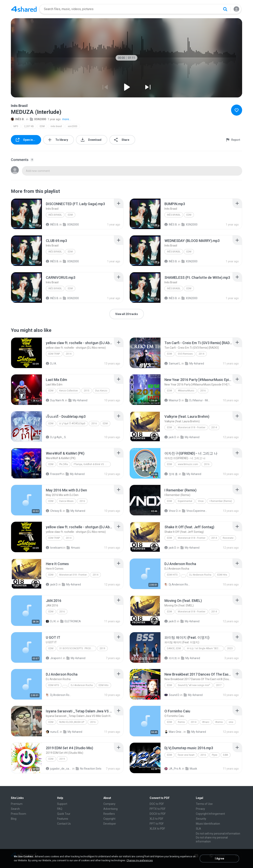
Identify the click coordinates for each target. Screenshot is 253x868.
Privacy (200, 809)
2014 (69, 354)
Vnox (201, 501)
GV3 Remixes (185, 354)
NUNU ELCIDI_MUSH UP (72, 722)
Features (63, 819)
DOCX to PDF (158, 814)
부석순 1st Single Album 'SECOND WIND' (205, 648)
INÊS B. (18, 119)
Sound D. (172, 695)
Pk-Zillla (64, 464)
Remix (181, 722)
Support (62, 804)
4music (73, 548)
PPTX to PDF (158, 809)
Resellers (109, 814)
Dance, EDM (174, 648)
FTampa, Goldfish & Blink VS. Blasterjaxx (92, 464)
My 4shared (194, 364)
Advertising (110, 809)
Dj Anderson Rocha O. (177, 584)
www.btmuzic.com (188, 464)
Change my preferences (140, 860)
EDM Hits (172, 575)
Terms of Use (204, 804)
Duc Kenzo (101, 391)
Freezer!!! (54, 474)
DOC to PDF (157, 804)
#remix (219, 722)
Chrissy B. (54, 511)
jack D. (170, 437)
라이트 (171, 658)
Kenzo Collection (69, 391)
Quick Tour (64, 814)
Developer (110, 824)
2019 (102, 648)
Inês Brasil (55, 215)
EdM (169, 755)
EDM (42, 126)
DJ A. (51, 364)
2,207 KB (29, 126)
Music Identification (208, 824)
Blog (14, 819)
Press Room (18, 814)
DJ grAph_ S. (56, 437)
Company (109, 804)
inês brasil (56, 126)
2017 (219, 685)
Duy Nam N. (55, 400)
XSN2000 (38, 119)
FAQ (60, 809)
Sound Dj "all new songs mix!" (194, 685)
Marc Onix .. (174, 732)
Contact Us (64, 824)
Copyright (109, 819)
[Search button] (225, 9)
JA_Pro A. (173, 769)
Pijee (215, 755)
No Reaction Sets (89, 769)
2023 (230, 648)
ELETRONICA (71, 621)
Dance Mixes (66, 501)
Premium (17, 804)
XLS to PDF (156, 819)
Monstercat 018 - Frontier (192, 427)
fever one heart (186, 755)
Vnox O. (171, 511)
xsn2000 (73, 126)
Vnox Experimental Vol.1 (195, 511)
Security (201, 819)
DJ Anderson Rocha (200, 575)
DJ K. (51, 621)
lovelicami (54, 548)
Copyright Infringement (210, 814)
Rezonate (228, 538)
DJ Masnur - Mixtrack (198, 400)
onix (231, 722)
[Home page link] (24, 9)
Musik (191, 769)
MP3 (16, 126)
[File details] (26, 214)
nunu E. (53, 732)
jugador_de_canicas (59, 769)
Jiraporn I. (54, 658)
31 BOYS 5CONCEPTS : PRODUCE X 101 (78, 648)
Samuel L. (173, 364)
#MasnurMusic (186, 391)
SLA (198, 829)
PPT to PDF (157, 824)
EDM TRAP (54, 354)
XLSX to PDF (157, 829)
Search (15, 809)
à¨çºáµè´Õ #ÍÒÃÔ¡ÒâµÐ (72, 424)
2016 (203, 391)
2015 (87, 391)
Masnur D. (173, 400)
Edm (51, 391)
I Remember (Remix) (221, 501)
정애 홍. (171, 474)
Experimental (185, 501)
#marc (206, 722)
